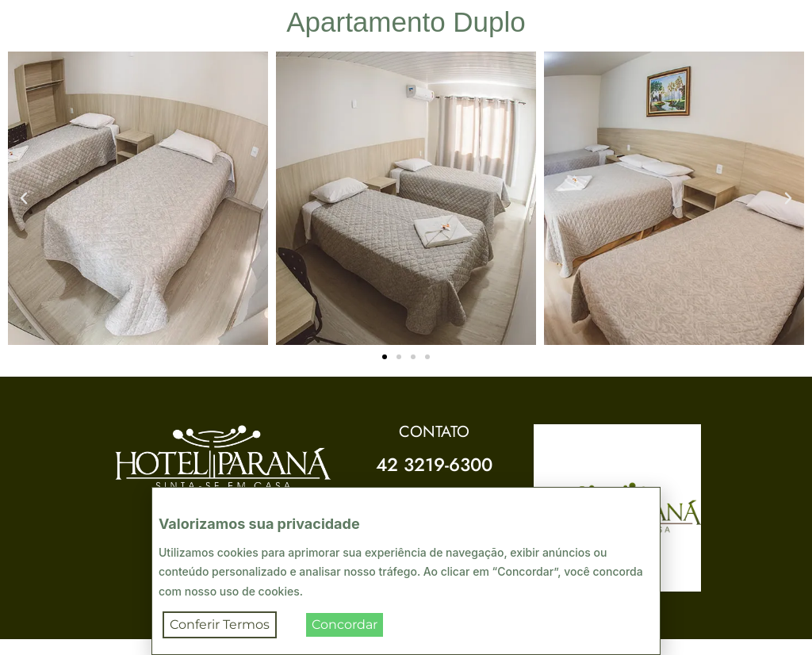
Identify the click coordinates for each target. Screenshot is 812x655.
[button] (24, 198)
